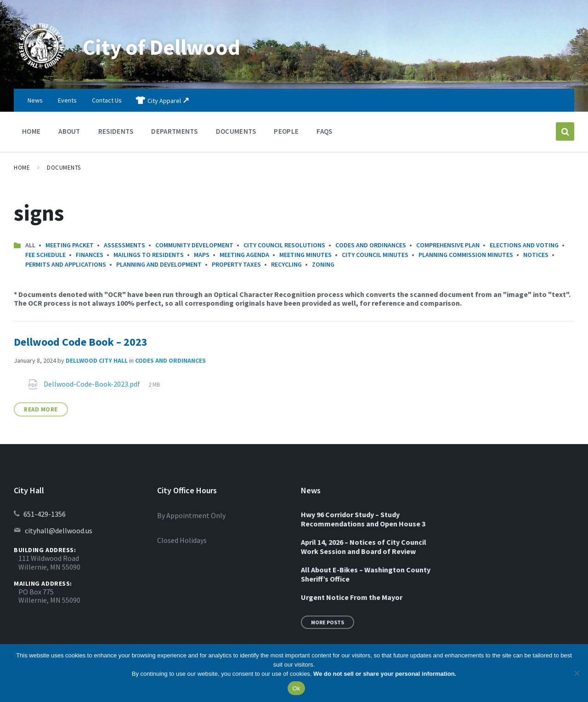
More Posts (328, 622)
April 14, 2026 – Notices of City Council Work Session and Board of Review (364, 547)
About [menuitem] (69, 131)
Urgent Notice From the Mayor (352, 597)
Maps (202, 255)
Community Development (194, 245)
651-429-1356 (45, 514)
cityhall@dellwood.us (59, 531)
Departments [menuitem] (174, 131)
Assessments (124, 245)
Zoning (323, 264)
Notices (536, 255)
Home (22, 168)
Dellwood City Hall (97, 360)
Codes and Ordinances (371, 245)
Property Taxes (236, 264)
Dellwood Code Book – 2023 (81, 342)
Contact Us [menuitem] (107, 100)
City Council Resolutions (284, 245)
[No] (577, 673)
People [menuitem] (286, 131)
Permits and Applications (66, 264)
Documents (64, 168)
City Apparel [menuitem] (164, 101)
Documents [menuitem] (236, 131)
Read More (41, 409)
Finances (90, 255)
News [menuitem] (35, 100)
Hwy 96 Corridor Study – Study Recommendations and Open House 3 (363, 519)
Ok (296, 688)
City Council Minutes (375, 255)
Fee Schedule (45, 255)
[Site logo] (41, 71)
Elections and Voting (524, 245)
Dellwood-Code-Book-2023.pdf (93, 384)
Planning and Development (159, 264)
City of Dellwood (163, 47)
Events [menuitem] (67, 100)
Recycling (286, 264)
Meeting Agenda (244, 255)
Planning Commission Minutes (466, 255)
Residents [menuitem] (116, 131)
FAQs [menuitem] (324, 131)
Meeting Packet (70, 245)
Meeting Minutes (305, 255)
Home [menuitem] (31, 131)
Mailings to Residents (149, 255)
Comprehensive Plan (448, 245)
